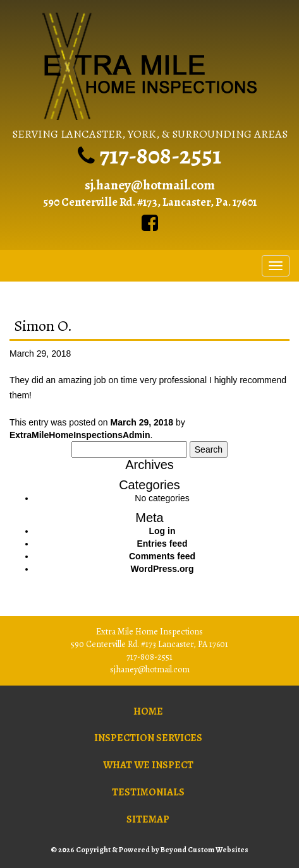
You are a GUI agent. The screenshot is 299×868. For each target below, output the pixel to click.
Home (148, 711)
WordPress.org (162, 569)
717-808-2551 (160, 155)
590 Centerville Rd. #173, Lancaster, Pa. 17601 (150, 202)
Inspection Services (148, 738)
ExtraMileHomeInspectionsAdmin (80, 435)
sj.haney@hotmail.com (150, 185)
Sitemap (148, 819)
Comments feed (162, 556)
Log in (162, 531)
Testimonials (148, 792)
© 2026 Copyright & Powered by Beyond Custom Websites (149, 850)
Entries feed (162, 544)
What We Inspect (148, 765)
